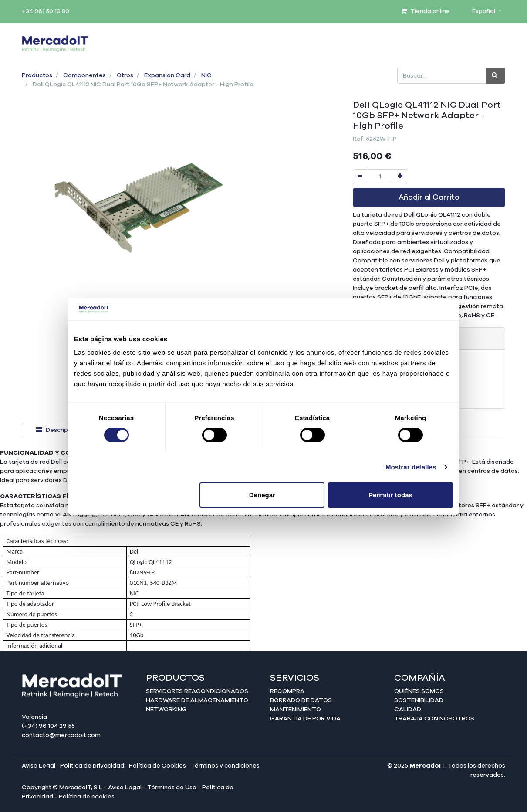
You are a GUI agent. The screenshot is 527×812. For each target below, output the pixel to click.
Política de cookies (87, 797)
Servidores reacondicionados (197, 691)
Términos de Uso (172, 788)
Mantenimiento (296, 710)
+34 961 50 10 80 (46, 11)
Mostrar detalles (411, 467)
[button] (39, 187)
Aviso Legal (39, 766)
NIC (206, 75)
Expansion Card (167, 75)
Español (484, 11)
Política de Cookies (157, 766)
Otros (125, 75)
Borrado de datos (301, 700)
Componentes (84, 75)
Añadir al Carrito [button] (429, 197)
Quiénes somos (419, 691)
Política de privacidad (92, 766)
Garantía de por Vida (305, 719)
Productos (37, 75)
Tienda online (426, 11)
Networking (166, 710)
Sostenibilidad (419, 700)
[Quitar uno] (360, 177)
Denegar (262, 495)
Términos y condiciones (225, 766)
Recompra (287, 691)
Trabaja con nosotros (434, 719)
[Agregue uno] (400, 177)
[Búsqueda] (496, 76)
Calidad (408, 710)
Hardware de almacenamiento (197, 700)
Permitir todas (390, 495)
